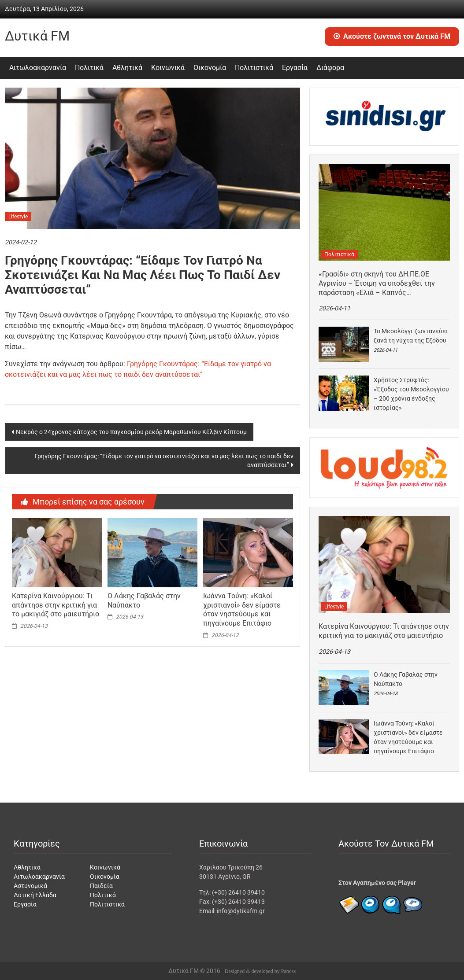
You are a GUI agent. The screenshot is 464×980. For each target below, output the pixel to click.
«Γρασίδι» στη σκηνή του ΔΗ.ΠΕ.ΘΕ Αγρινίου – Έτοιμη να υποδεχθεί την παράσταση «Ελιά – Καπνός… (377, 283)
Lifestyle (18, 217)
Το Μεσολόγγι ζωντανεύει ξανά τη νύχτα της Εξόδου (411, 336)
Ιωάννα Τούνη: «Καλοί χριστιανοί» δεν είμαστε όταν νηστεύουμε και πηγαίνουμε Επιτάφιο (242, 610)
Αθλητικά (127, 68)
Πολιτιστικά (254, 68)
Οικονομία (210, 68)
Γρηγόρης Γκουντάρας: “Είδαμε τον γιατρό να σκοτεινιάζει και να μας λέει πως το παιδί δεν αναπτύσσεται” (164, 461)
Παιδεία (101, 886)
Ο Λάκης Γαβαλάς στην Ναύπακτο (406, 679)
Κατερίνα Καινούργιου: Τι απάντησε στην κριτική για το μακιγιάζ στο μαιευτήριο (56, 605)
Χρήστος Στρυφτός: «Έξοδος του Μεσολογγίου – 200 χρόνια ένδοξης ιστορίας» (411, 394)
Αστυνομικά (30, 886)
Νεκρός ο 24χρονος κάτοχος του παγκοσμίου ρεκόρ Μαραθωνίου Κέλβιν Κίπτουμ (131, 432)
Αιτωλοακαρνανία (38, 68)
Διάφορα (330, 68)
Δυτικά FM (37, 36)
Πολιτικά (89, 68)
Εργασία (295, 68)
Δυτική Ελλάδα (35, 895)
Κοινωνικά (168, 68)
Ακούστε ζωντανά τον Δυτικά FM (392, 36)
